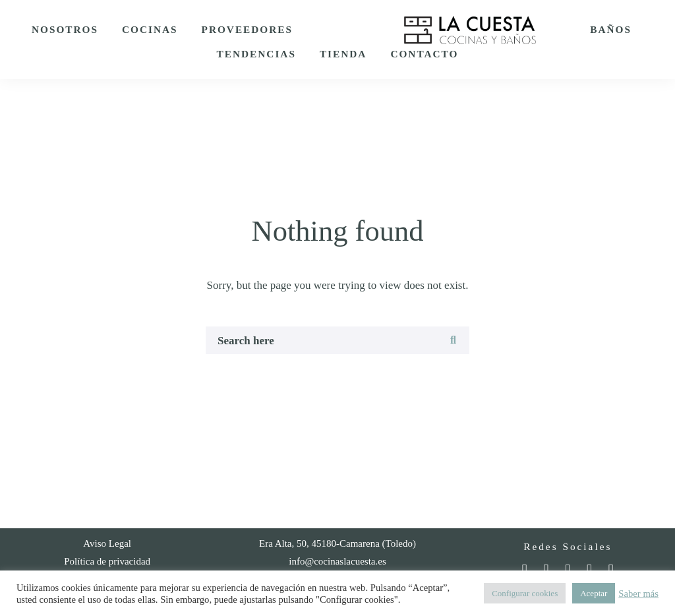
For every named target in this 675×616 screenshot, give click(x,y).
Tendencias (256, 54)
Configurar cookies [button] (525, 593)
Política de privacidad (107, 561)
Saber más (638, 594)
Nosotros (65, 29)
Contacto (424, 54)
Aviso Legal (107, 543)
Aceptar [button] (594, 593)
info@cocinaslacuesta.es (337, 561)
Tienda (343, 54)
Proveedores (247, 29)
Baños (611, 29)
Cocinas (150, 29)
